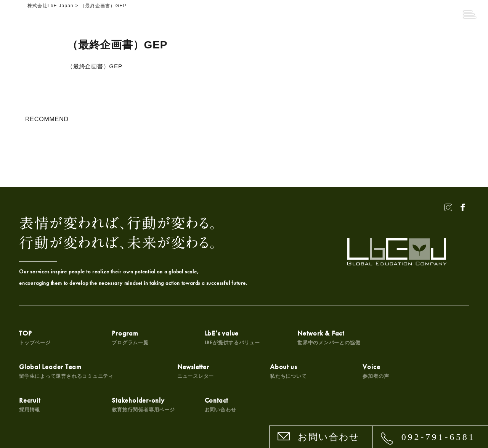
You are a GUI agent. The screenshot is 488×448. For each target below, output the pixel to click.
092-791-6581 (438, 437)
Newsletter (38, 372)
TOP (35, 337)
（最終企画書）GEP (96, 66)
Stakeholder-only (351, 372)
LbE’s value (197, 337)
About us (113, 372)
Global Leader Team (366, 337)
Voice (182, 372)
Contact (410, 372)
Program (113, 337)
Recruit (255, 372)
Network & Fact (276, 337)
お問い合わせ (329, 437)
